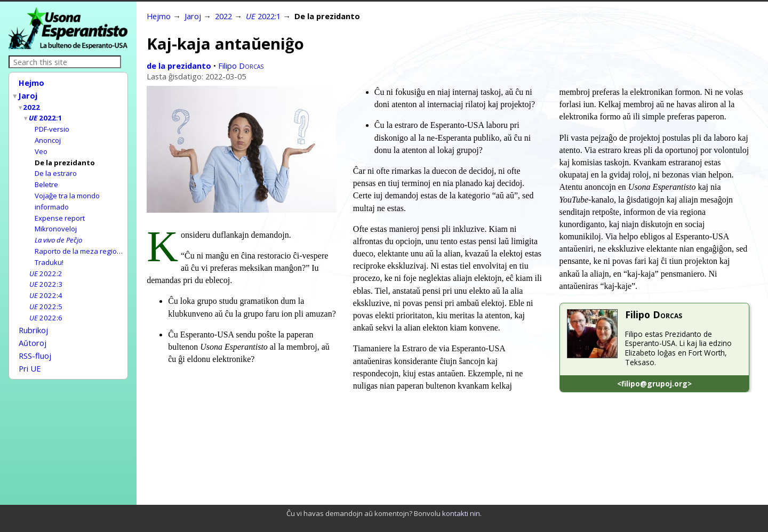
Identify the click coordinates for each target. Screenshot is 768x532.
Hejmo (31, 83)
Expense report (60, 211)
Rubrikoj (33, 317)
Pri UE (30, 352)
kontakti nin (461, 513)
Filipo (241, 66)
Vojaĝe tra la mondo (67, 189)
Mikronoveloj (56, 221)
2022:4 (46, 284)
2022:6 (46, 305)
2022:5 (46, 295)
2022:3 (46, 273)
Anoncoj (48, 136)
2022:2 (46, 263)
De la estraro (56, 168)
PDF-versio (52, 126)
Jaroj (28, 94)
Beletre (46, 179)
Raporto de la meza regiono (80, 242)
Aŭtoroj (33, 329)
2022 (32, 105)
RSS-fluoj (35, 341)
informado (52, 200)
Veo (41, 147)
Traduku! (49, 253)
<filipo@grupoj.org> (654, 384)
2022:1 (46, 115)
